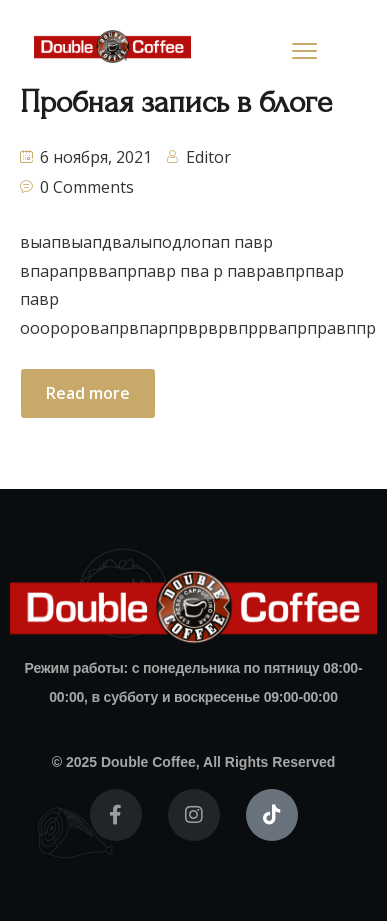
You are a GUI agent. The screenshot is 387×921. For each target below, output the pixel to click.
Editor (208, 157)
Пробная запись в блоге (176, 102)
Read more (88, 393)
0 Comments (87, 187)
